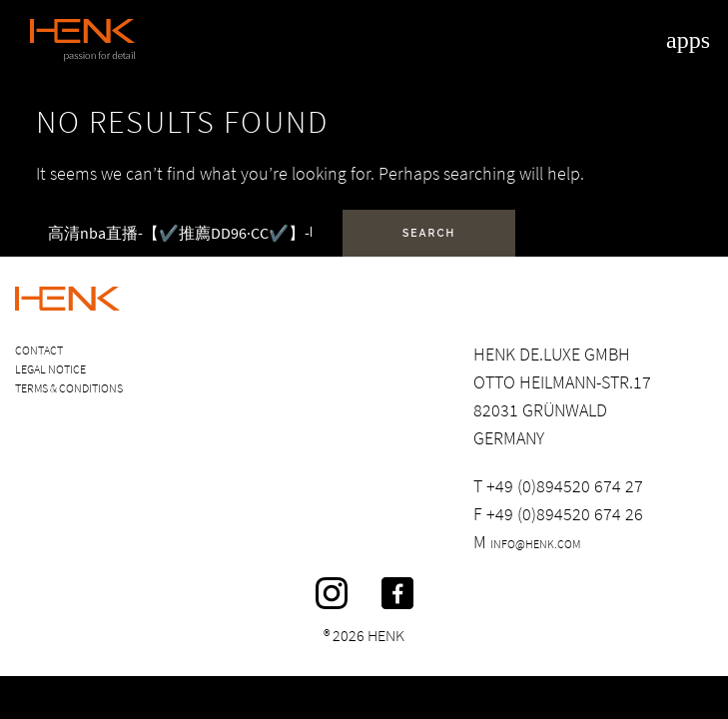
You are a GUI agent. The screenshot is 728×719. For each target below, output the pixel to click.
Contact (39, 350)
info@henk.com (535, 544)
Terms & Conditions (69, 388)
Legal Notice (50, 369)
